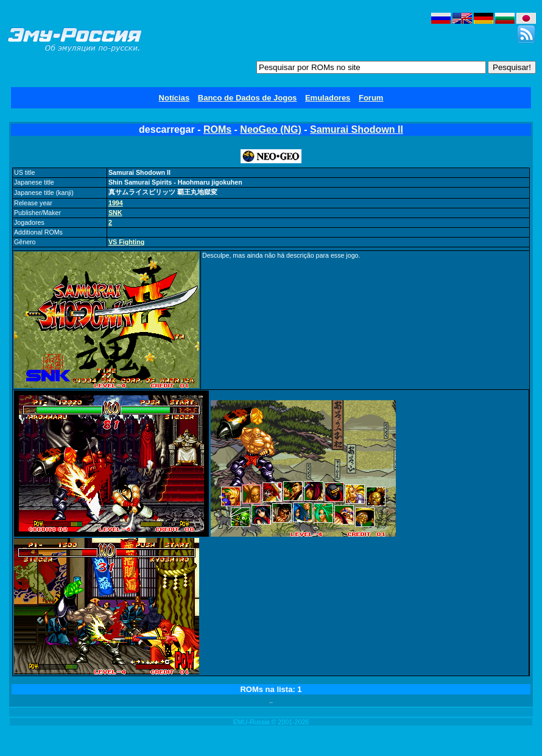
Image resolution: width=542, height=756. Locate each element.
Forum (371, 98)
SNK (115, 213)
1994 (116, 203)
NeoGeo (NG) (270, 129)
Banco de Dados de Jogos (248, 98)
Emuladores (328, 98)
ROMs (217, 129)
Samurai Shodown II (357, 129)
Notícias (174, 98)
